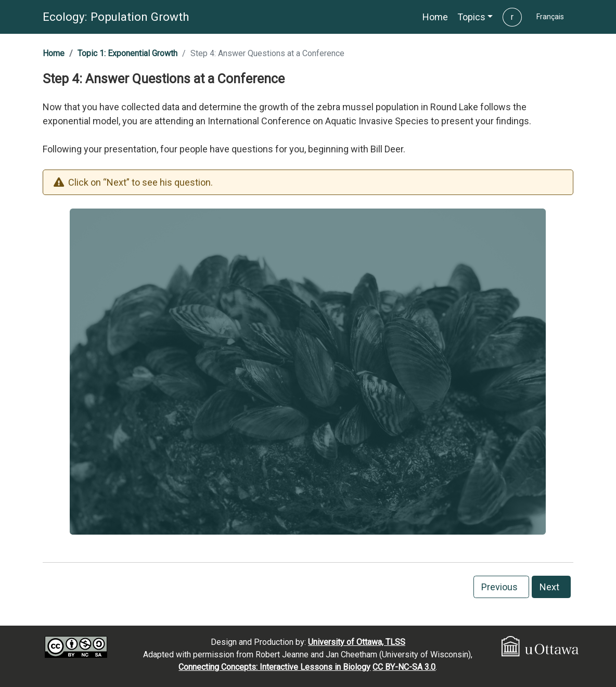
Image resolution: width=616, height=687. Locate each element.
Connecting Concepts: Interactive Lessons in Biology (274, 667)
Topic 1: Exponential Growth (127, 53)
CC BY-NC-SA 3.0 (404, 667)
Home (54, 53)
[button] (435, 17)
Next (551, 587)
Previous (502, 587)
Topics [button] (471, 17)
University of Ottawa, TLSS (357, 642)
